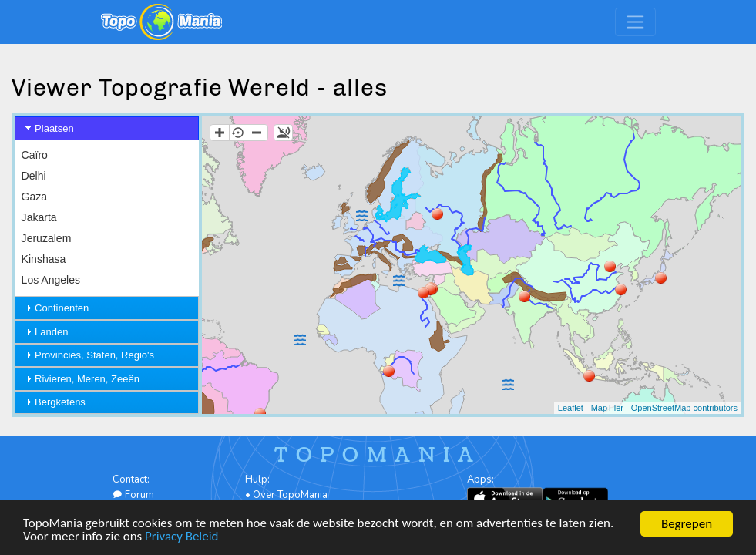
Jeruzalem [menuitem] (47, 238)
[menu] (107, 291)
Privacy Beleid (183, 537)
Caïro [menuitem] (35, 155)
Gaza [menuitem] (35, 197)
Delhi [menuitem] (34, 176)
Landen (51, 332)
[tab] (107, 128)
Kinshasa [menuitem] (44, 259)
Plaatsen (54, 128)
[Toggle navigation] (635, 22)
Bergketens (60, 402)
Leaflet (571, 408)
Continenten (62, 308)
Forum (133, 495)
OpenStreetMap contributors (684, 408)
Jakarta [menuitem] (39, 217)
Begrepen (687, 524)
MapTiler (607, 408)
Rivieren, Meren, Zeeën (87, 379)
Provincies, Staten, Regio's (94, 355)
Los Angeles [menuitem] (51, 280)
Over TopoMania (290, 495)
